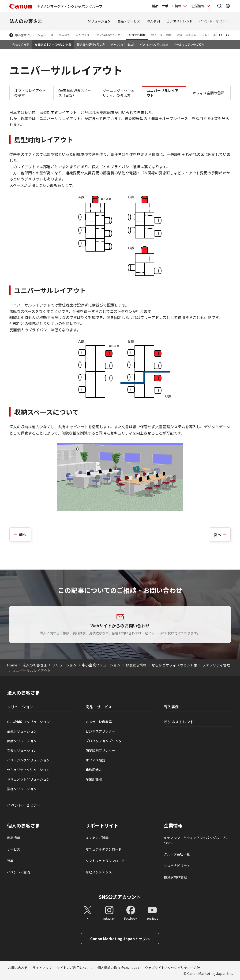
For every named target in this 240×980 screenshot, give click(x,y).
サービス (14, 849)
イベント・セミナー (214, 21)
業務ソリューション (22, 789)
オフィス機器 (95, 760)
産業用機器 (94, 779)
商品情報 (14, 838)
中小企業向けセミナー (109, 35)
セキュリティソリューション (28, 770)
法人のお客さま (26, 21)
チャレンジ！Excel (122, 44)
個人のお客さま (23, 826)
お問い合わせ (18, 968)
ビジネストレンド (180, 21)
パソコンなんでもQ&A (154, 44)
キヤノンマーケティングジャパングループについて (196, 840)
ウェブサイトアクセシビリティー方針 (172, 968)
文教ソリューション (22, 750)
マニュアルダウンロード (104, 849)
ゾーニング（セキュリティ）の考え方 (118, 93)
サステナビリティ (177, 866)
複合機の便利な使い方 (91, 44)
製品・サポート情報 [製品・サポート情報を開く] (167, 6)
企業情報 (173, 826)
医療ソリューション (22, 741)
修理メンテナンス (99, 872)
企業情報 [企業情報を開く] (198, 6)
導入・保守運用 (161, 35)
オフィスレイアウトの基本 (30, 93)
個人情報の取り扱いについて (119, 968)
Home (12, 665)
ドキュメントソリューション (28, 779)
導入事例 (153, 21)
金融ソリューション (22, 731)
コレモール (209, 35)
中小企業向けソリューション (28, 722)
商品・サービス (129, 21)
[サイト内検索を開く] (219, 6)
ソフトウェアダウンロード (105, 861)
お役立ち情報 (137, 35)
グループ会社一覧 (177, 854)
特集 (10, 861)
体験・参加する (186, 35)
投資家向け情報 (175, 877)
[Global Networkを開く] (228, 6)
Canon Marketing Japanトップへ (120, 939)
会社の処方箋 (21, 44)
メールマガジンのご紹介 (189, 44)
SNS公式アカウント (120, 897)
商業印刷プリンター (100, 750)
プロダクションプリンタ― (105, 741)
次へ (217, 534)
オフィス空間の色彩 (208, 93)
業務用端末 (94, 770)
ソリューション (99, 21)
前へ (23, 534)
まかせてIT (82, 35)
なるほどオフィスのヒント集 (53, 44)
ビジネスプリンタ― (100, 731)
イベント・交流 (19, 872)
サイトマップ (42, 968)
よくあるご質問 (97, 838)
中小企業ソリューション (30, 35)
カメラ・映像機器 (99, 722)
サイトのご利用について (75, 968)
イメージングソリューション (28, 760)
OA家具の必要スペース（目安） (75, 93)
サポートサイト (102, 826)
